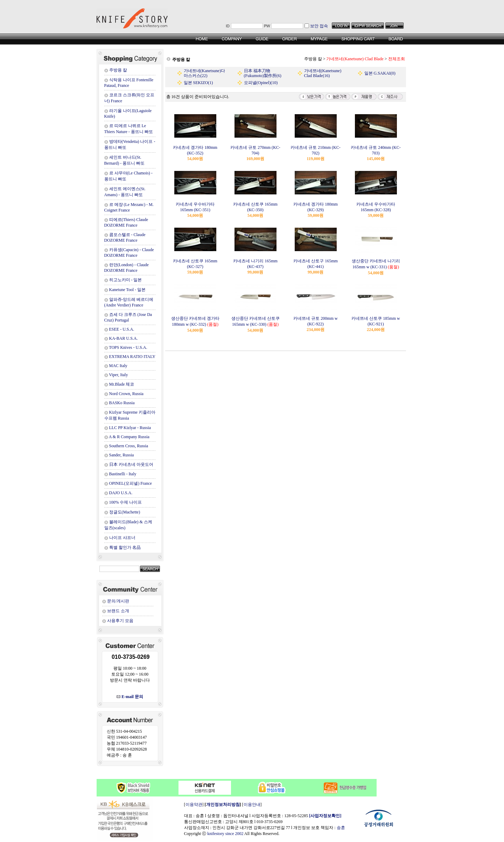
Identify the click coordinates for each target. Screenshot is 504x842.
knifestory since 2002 (225, 834)
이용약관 (194, 805)
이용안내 (252, 805)
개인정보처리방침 (223, 805)
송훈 (341, 828)
